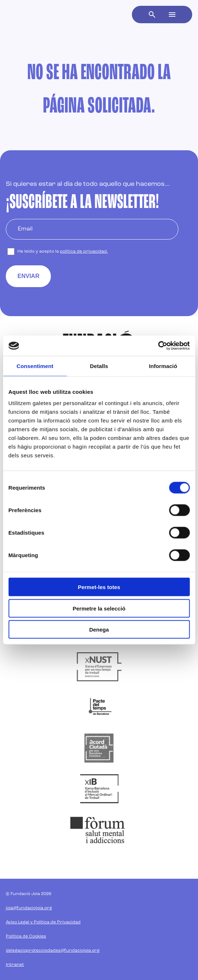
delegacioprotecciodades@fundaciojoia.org (53, 951)
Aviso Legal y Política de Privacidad (43, 922)
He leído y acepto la (63, 252)
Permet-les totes (99, 587)
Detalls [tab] (99, 366)
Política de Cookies (26, 936)
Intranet (15, 965)
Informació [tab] (163, 366)
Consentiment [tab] (35, 366)
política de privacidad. (84, 252)
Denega (99, 630)
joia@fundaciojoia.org (29, 908)
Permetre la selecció (99, 608)
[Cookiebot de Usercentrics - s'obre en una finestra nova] (158, 346)
